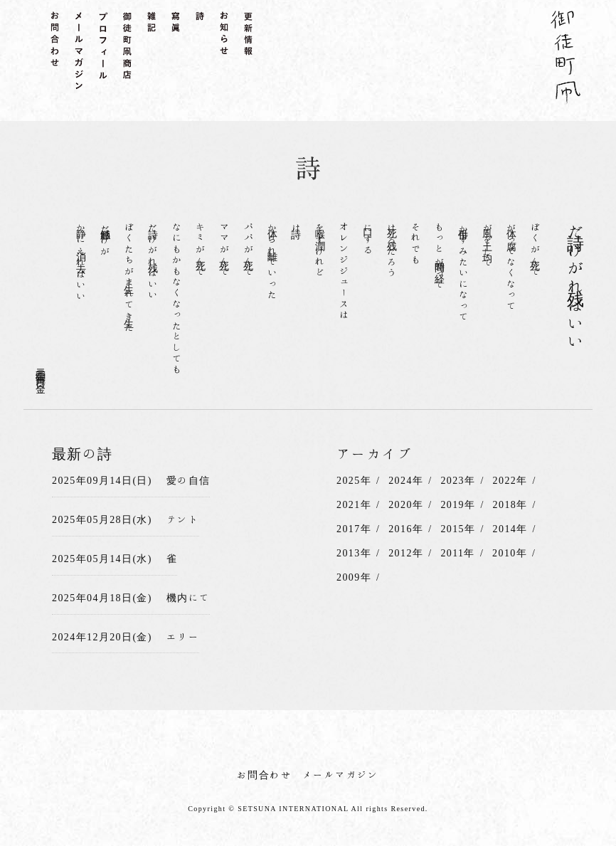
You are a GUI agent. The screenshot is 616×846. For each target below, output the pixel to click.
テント (183, 519)
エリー (183, 637)
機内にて (188, 598)
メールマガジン (341, 775)
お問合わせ (264, 775)
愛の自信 (188, 480)
